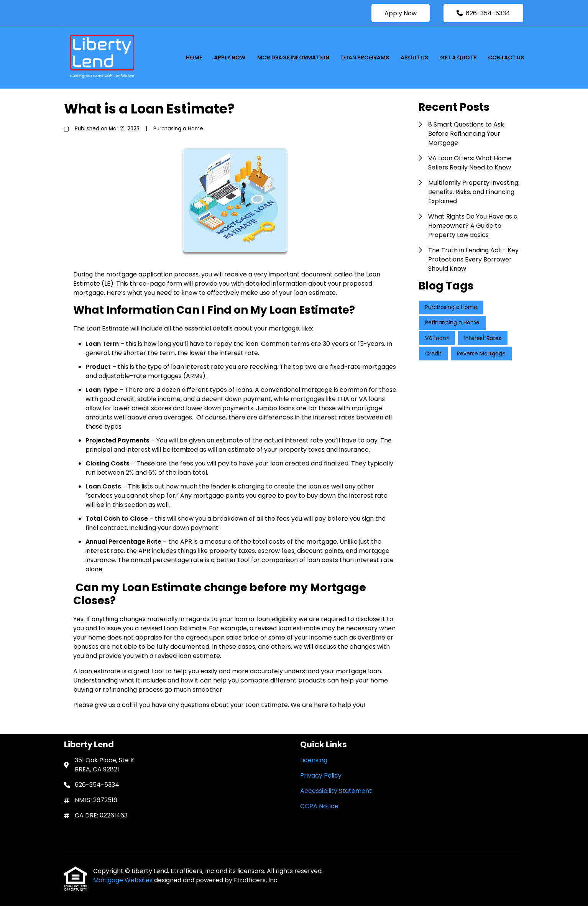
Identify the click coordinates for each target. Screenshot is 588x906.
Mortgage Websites (124, 880)
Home (194, 58)
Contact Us (506, 58)
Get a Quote (458, 58)
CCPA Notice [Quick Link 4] (319, 806)
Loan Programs (365, 58)
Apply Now (401, 13)
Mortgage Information (293, 58)
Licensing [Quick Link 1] (314, 760)
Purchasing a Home (178, 129)
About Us (414, 58)
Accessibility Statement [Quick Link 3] (336, 791)
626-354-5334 (483, 13)
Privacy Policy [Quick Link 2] (321, 775)
